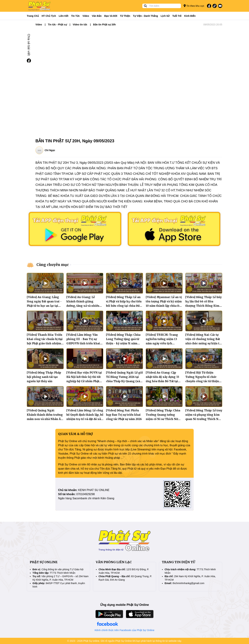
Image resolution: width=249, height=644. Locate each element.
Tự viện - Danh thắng (146, 16)
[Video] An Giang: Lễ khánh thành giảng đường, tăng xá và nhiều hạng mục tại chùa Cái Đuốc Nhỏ (83, 306)
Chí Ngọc (50, 150)
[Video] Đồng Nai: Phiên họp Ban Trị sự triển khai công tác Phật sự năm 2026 (124, 415)
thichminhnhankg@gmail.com (188, 583)
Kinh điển (190, 16)
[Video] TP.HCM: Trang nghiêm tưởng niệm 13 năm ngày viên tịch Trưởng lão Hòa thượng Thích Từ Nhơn (162, 343)
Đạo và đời (111, 16)
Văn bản (97, 16)
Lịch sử (165, 16)
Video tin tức (80, 25)
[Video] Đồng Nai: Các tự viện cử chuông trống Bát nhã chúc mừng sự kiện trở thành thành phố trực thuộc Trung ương (204, 343)
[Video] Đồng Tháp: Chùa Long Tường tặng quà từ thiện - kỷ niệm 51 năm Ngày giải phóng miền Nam (123, 343)
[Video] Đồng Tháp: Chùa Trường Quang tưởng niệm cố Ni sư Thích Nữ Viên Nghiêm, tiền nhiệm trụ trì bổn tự (163, 419)
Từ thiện (125, 16)
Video (86, 16)
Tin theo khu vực (194, 6)
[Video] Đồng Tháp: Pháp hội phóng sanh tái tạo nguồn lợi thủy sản (44, 377)
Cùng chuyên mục (53, 265)
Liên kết (64, 16)
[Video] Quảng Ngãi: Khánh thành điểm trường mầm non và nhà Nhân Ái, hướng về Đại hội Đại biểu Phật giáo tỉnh (45, 419)
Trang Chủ (33, 16)
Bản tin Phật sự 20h (105, 25)
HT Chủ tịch (49, 16)
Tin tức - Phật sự (57, 25)
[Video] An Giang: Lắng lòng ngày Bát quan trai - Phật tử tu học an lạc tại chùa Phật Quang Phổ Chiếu (44, 306)
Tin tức (75, 16)
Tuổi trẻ (177, 16)
